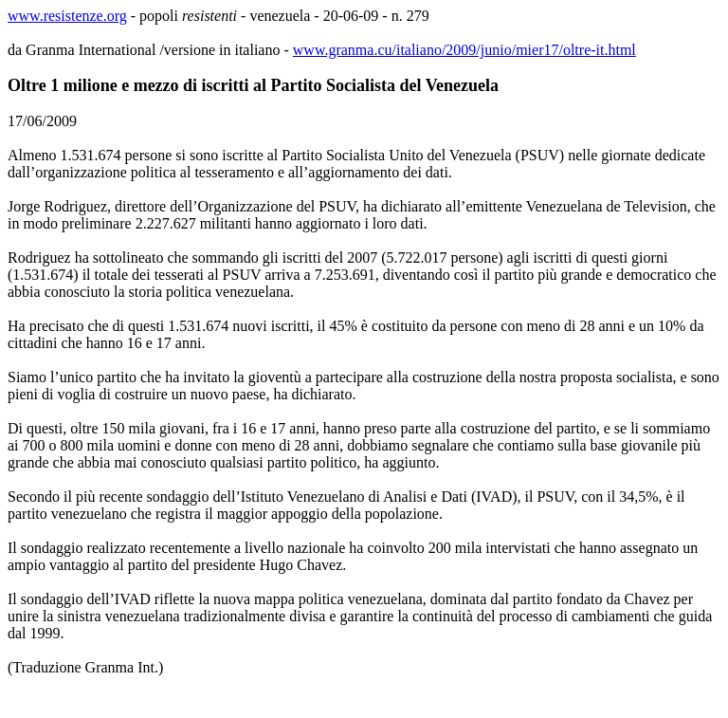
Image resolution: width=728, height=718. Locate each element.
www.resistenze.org (67, 16)
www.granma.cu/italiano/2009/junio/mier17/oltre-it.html (464, 50)
